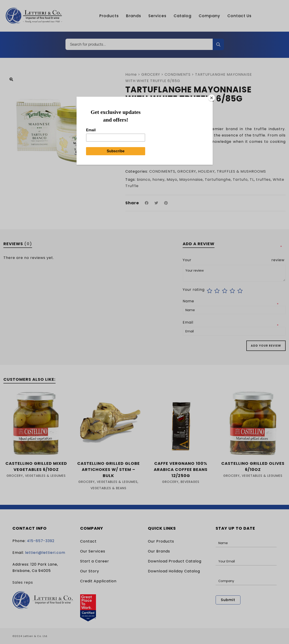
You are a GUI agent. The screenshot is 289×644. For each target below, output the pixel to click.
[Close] (212, 98)
